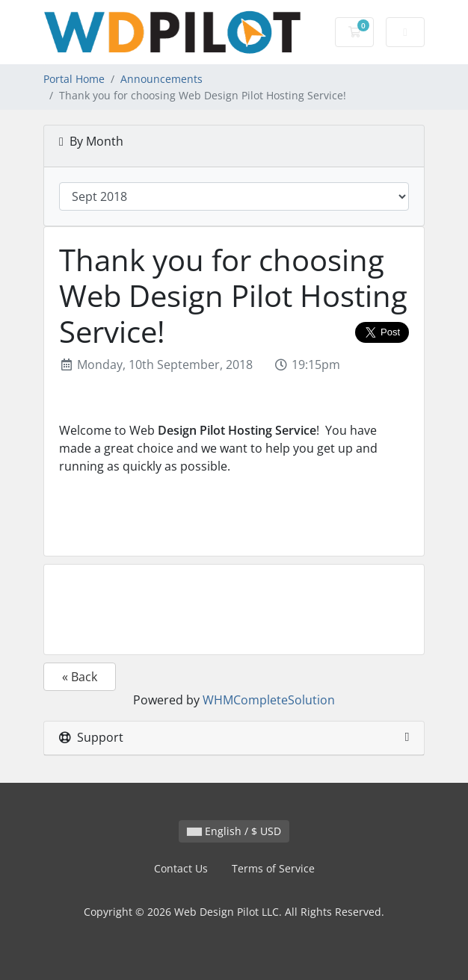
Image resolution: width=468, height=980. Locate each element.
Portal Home (74, 79)
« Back (80, 677)
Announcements (161, 79)
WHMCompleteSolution (269, 700)
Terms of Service (273, 868)
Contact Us (181, 868)
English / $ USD (234, 831)
